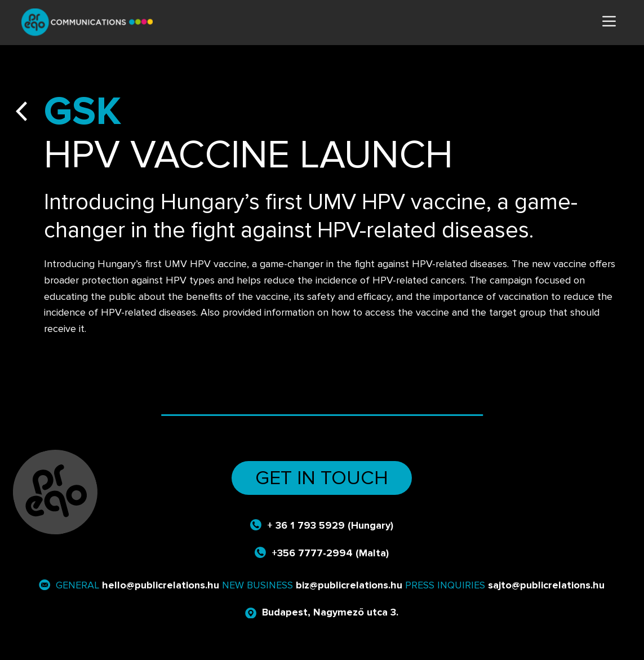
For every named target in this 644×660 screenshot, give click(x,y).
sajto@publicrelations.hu (546, 585)
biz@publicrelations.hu (349, 585)
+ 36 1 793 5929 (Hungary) (330, 525)
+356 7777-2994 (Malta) (330, 553)
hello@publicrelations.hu (161, 585)
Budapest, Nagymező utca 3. (330, 612)
